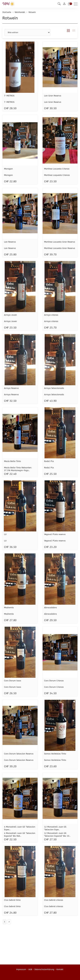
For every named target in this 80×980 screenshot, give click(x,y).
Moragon (8, 169)
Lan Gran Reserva (53, 96)
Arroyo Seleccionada (54, 388)
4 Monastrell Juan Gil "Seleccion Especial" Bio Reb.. (20, 835)
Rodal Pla (49, 461)
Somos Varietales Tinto (55, 754)
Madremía (9, 608)
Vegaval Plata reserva (55, 534)
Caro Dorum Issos (13, 681)
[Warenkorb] (69, 4)
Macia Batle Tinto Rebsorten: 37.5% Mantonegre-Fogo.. (18, 469)
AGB (30, 969)
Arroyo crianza (51, 315)
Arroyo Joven (10, 315)
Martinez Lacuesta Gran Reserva (60, 242)
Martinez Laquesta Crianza (57, 175)
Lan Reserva (10, 242)
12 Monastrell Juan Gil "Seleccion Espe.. (55, 828)
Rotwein (10, 18)
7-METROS (9, 96)
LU (5, 534)
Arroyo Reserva (11, 388)
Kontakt (60, 969)
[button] (59, 4)
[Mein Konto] (64, 4)
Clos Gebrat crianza (54, 900)
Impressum (21, 969)
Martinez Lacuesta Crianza (57, 169)
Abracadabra (50, 608)
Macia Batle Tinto (12, 461)
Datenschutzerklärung (44, 969)
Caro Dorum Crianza (54, 681)
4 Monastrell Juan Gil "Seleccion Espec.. (20, 828)
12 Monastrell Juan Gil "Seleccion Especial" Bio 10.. (57, 835)
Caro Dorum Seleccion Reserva (19, 754)
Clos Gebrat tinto (12, 900)
